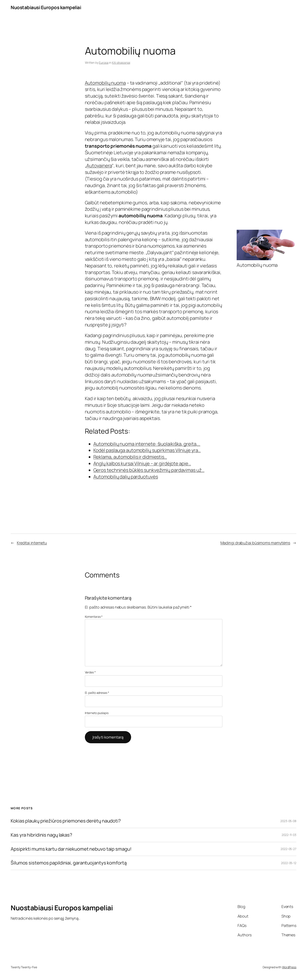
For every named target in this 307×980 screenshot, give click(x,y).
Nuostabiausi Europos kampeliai (46, 7)
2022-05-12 (289, 863)
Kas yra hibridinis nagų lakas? (41, 835)
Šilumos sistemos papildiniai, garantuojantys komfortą (69, 863)
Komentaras (94, 617)
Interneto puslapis (97, 713)
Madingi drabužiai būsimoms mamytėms (255, 543)
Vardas (90, 672)
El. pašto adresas (97, 693)
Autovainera (99, 166)
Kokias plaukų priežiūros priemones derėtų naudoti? (66, 821)
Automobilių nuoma (105, 83)
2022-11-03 (289, 835)
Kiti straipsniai (121, 63)
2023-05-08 (288, 821)
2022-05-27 (288, 849)
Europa (104, 63)
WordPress (289, 967)
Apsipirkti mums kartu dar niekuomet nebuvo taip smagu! (71, 849)
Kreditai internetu (32, 543)
